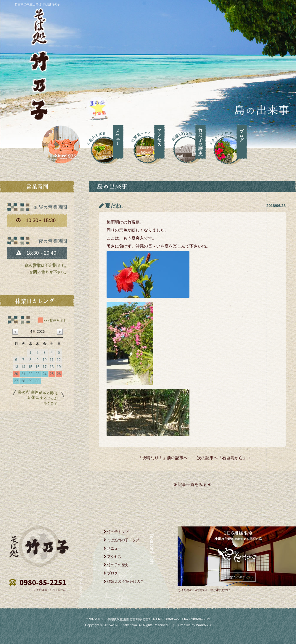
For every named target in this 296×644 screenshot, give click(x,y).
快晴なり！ (152, 458)
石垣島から (232, 458)
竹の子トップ (116, 532)
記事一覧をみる (192, 484)
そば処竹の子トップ (121, 540)
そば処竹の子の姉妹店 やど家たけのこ (204, 590)
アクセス (112, 557)
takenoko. (130, 625)
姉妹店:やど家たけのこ (124, 582)
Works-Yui (203, 625)
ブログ (111, 573)
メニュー (112, 548)
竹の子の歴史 (116, 565)
